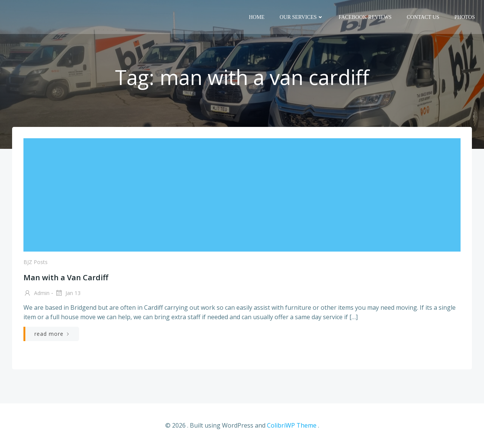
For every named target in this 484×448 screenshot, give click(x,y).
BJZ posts (36, 262)
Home (257, 17)
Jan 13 (68, 294)
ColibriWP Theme (292, 425)
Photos (465, 17)
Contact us (423, 17)
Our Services (301, 17)
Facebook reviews (365, 17)
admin (36, 294)
